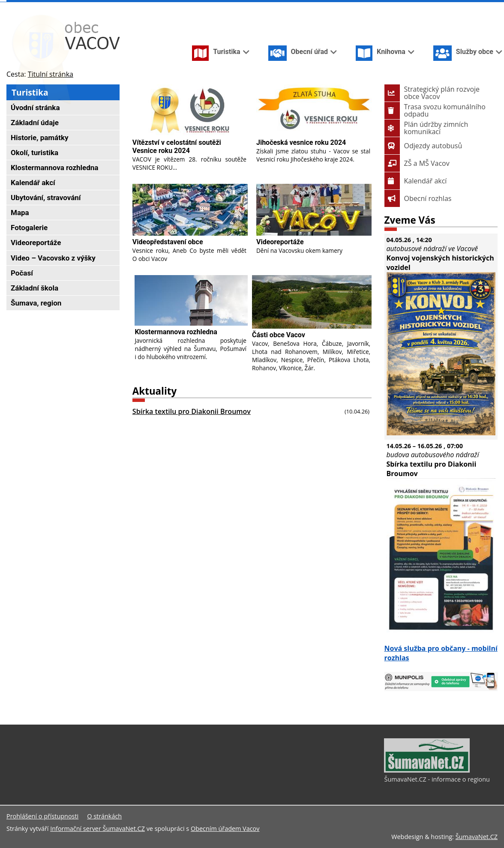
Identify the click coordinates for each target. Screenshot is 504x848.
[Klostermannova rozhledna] (191, 301)
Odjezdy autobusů (423, 146)
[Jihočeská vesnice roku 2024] (314, 110)
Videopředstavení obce (168, 242)
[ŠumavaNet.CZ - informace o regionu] (427, 770)
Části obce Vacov (279, 335)
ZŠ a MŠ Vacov (417, 163)
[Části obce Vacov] (312, 302)
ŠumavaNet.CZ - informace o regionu (437, 779)
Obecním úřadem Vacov (225, 829)
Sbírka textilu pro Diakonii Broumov (192, 411)
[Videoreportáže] (314, 210)
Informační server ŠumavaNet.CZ (97, 829)
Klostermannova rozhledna (176, 332)
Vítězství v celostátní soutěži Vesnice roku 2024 (177, 147)
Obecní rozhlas (418, 198)
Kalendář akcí (416, 181)
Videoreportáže (280, 242)
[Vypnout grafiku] (466, 8)
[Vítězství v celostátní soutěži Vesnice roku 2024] (190, 110)
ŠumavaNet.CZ (477, 837)
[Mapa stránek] (480, 8)
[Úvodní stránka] (452, 8)
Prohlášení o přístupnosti (42, 816)
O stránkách (104, 816)
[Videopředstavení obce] (190, 210)
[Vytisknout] (494, 8)
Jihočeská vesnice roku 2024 (301, 142)
